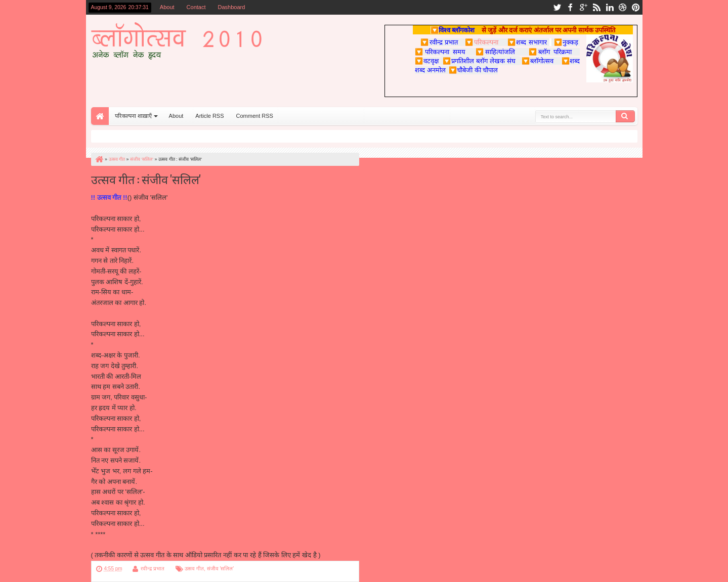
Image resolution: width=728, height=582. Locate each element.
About (167, 7)
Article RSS (209, 116)
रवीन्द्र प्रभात (153, 569)
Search (625, 116)
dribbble (623, 7)
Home (100, 116)
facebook (570, 7)
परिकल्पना (481, 42)
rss (596, 7)
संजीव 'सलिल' (221, 569)
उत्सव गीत (194, 569)
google (583, 7)
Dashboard (232, 7)
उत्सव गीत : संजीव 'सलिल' (146, 179)
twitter (557, 7)
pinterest (636, 7)
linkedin (610, 7)
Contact (196, 7)
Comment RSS (255, 116)
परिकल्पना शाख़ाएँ (133, 116)
